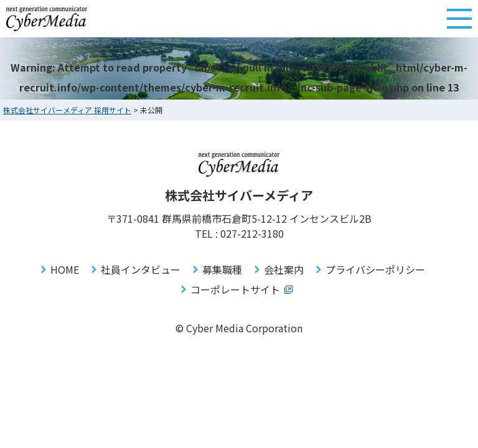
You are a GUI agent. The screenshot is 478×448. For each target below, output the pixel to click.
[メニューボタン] (459, 19)
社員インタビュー (141, 269)
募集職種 (222, 269)
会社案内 (284, 269)
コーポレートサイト (235, 289)
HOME (65, 269)
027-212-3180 (252, 233)
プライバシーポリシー (375, 269)
